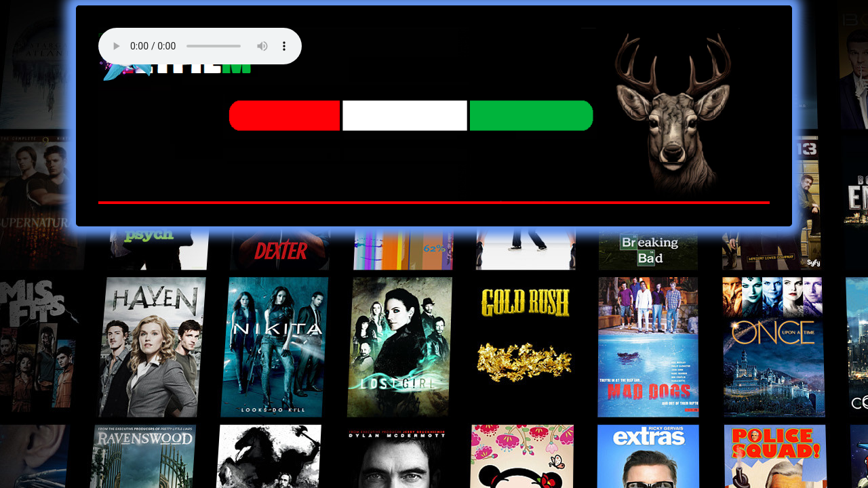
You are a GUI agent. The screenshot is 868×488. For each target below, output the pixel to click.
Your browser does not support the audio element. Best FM (200, 46)
